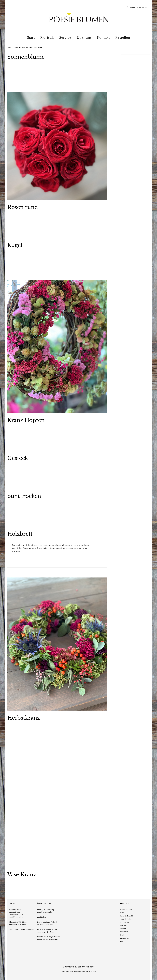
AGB (121, 941)
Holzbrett (20, 534)
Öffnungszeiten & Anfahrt (138, 7)
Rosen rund (23, 207)
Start (31, 38)
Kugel (15, 245)
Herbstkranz (24, 718)
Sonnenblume (26, 57)
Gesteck (18, 458)
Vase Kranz (22, 875)
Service (65, 38)
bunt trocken (24, 496)
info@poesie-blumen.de (24, 929)
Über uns (84, 38)
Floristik (47, 38)
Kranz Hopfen (26, 420)
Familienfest (124, 922)
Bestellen (123, 38)
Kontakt (103, 38)
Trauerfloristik (125, 919)
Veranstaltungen (126, 910)
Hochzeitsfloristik (127, 916)
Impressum (124, 932)
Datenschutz (124, 938)
